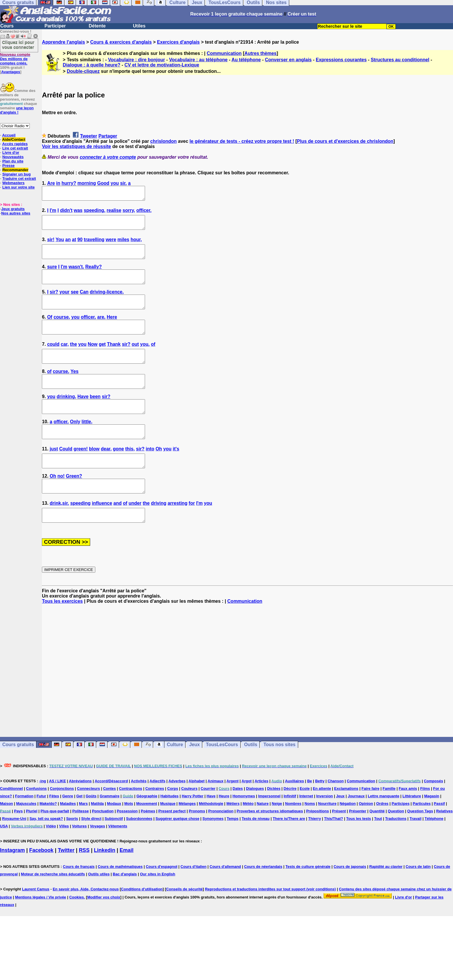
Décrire (290, 822)
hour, (136, 245)
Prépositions (318, 845)
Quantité (377, 845)
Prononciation (221, 845)
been (95, 417)
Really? (93, 274)
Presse (9, 166)
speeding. (95, 213)
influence (102, 534)
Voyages (98, 860)
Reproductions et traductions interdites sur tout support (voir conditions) (270, 923)
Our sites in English (157, 908)
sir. (124, 183)
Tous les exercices (62, 635)
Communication (224, 53)
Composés (433, 815)
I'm (53, 213)
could (53, 360)
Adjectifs (158, 815)
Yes (75, 390)
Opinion (366, 837)
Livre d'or (11, 152)
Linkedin (105, 884)
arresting (177, 534)
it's (176, 475)
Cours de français (79, 900)
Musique (168, 837)
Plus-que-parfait (55, 845)
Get (79, 830)
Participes (400, 837)
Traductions (396, 852)
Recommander (15, 170)
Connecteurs (89, 822)
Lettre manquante (384, 830)
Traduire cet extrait (19, 179)
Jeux (194, 778)
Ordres (382, 837)
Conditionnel (11, 822)
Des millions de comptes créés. (15, 59)
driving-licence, (107, 302)
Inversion (325, 830)
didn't (66, 213)
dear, (106, 475)
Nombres (293, 837)
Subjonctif (114, 852)
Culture (175, 778)
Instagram (12, 884)
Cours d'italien (194, 900)
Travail (416, 852)
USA (4, 860)
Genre (68, 830)
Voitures (79, 860)
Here (112, 330)
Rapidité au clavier (386, 900)
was (78, 213)
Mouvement (146, 837)
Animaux (216, 815)
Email (127, 884)
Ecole (305, 822)
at (74, 245)
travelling (94, 245)
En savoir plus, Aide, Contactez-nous (86, 923)
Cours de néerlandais (263, 900)
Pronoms (197, 845)
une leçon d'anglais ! (17, 110)
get (102, 360)
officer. (144, 213)
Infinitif (290, 830)
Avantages (11, 72)
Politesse (80, 845)
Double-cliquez (83, 71)
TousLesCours (222, 778)
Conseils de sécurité (184, 923)
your (65, 302)
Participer (55, 26)
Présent (339, 845)
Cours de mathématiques (120, 900)
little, (87, 445)
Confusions (36, 822)
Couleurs (189, 822)
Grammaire (110, 830)
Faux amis (408, 822)
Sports (72, 852)
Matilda (98, 837)
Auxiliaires (294, 815)
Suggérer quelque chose (177, 852)
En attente (322, 822)
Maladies (68, 837)
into (150, 475)
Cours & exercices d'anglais (121, 42)
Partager (108, 136)
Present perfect (172, 845)
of (153, 360)
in (58, 183)
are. (101, 330)
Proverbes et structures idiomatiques (270, 845)
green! (81, 475)
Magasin (432, 830)
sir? (54, 302)
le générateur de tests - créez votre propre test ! (242, 141)
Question (396, 845)
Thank (114, 360)
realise (114, 213)
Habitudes (169, 830)
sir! (51, 245)
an (68, 245)
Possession (127, 845)
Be (310, 815)
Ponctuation (103, 845)
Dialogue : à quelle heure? (91, 65)
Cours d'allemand (225, 900)
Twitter (66, 884)
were (111, 245)
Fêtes (54, 830)
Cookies (77, 931)
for (192, 534)
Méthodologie (211, 837)
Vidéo (51, 860)
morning (87, 183)
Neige (277, 837)
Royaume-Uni (14, 852)
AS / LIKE (58, 815)
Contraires (155, 822)
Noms (310, 837)
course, (62, 330)
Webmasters (13, 183)
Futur (41, 830)
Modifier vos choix (104, 931)
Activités (139, 815)
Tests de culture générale (308, 900)
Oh (159, 475)
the (73, 360)
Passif (439, 837)
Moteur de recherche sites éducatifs (53, 908)
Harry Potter (193, 830)
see (75, 302)
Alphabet (197, 815)
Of (50, 330)
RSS (84, 884)
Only (75, 445)
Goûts (91, 830)
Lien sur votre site (18, 187)
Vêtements (118, 860)
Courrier (208, 822)
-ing (42, 815)
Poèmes (148, 845)
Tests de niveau (256, 852)
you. (145, 360)
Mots (129, 837)
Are (51, 183)
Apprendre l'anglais (63, 42)
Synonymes (213, 852)
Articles (261, 815)
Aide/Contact (14, 139)
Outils (251, 778)
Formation (24, 830)
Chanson (336, 815)
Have (83, 417)
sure (52, 274)
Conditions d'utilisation (142, 923)
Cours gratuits (18, 778)
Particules (422, 837)
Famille (389, 822)
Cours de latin (418, 900)
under (135, 534)
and (118, 534)
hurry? (69, 183)
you (115, 183)
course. (61, 390)
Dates (238, 822)
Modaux (114, 837)
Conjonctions (62, 822)
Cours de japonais (350, 900)
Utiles (139, 26)
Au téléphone (246, 60)
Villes (64, 860)
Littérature (412, 830)
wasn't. (76, 274)
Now (93, 360)
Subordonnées (139, 852)
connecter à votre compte (108, 157)
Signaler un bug (16, 174)
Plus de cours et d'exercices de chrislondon (345, 141)
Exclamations (346, 822)
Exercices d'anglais (178, 42)
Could (66, 475)
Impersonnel (269, 830)
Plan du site (13, 161)
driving (158, 534)
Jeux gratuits (13, 209)
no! (61, 505)
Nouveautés (13, 157)
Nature (262, 837)
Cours (7, 26)
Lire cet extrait (15, 148)
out (135, 360)
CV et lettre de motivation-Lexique (162, 65)
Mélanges (187, 837)
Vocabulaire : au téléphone (198, 60)
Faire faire (370, 822)
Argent (233, 815)
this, (130, 475)
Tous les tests (359, 852)
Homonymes (244, 830)
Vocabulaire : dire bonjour (137, 60)
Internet (306, 830)
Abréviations (80, 815)
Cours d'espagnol (162, 900)
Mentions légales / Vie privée (41, 931)
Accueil (9, 135)
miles (124, 245)
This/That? (334, 852)
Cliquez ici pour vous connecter (18, 45)
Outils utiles (99, 908)
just (54, 475)
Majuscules (26, 837)
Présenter (358, 845)
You (60, 245)
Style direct (91, 852)
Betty (320, 815)
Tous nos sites (280, 778)
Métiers (233, 837)
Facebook (41, 884)
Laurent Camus (36, 923)
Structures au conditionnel (400, 60)
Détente (97, 26)
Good (103, 183)
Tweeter (89, 136)
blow (94, 475)
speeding (80, 534)
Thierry (315, 852)
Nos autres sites (16, 213)
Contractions (131, 822)
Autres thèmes (260, 53)
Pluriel (32, 845)
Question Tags (420, 845)
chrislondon (164, 141)
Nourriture (327, 837)
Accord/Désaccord (111, 815)
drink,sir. (59, 534)
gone (118, 475)
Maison (7, 837)
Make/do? (48, 837)
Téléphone (434, 852)
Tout (378, 852)
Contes (109, 822)
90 (80, 245)
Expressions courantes (341, 60)
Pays (18, 845)
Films (425, 822)
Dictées (274, 822)
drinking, (66, 417)
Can (84, 302)
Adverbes (177, 815)
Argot (247, 815)
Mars (83, 837)
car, (65, 360)
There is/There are (289, 852)
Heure (224, 830)
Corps (173, 822)
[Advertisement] (248, 704)
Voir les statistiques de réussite (76, 146)
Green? (74, 505)
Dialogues (255, 822)
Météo (248, 837)
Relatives (444, 845)
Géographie (147, 830)
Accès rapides (15, 144)
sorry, (129, 213)
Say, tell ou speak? (46, 852)
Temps (233, 852)
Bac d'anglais (125, 908)
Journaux (356, 830)
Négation (348, 837)
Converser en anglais (288, 60)
